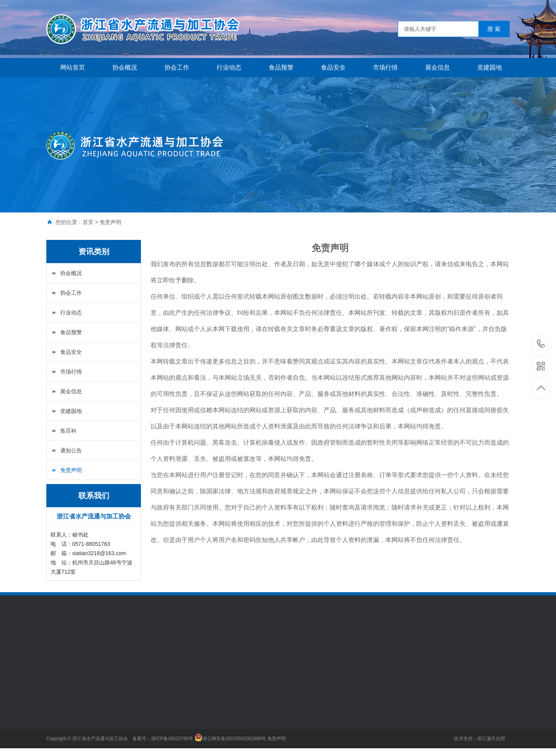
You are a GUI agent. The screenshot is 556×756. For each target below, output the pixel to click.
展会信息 (437, 67)
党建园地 (490, 67)
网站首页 (73, 67)
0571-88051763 (541, 344)
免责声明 (71, 470)
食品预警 (281, 67)
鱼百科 (68, 431)
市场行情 (385, 67)
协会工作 (177, 67)
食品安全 (333, 67)
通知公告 (71, 450)
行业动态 (229, 67)
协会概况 (125, 67)
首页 (88, 222)
